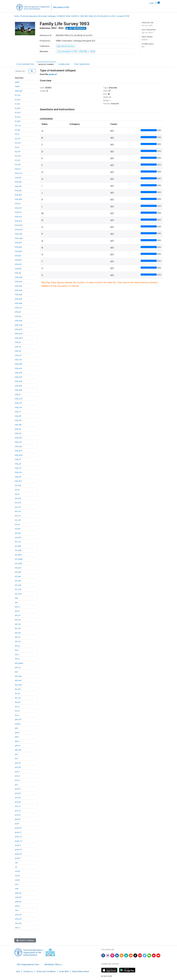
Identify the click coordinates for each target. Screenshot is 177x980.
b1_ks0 (18, 99)
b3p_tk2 (18, 481)
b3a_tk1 (18, 256)
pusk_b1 (18, 828)
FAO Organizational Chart (28, 964)
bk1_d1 (18, 615)
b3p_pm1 (19, 451)
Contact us (28, 971)
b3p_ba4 (19, 381)
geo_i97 (18, 719)
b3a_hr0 (18, 208)
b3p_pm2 (19, 455)
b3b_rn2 (18, 360)
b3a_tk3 (18, 264)
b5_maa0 (19, 559)
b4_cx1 (18, 516)
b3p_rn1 (18, 468)
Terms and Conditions (46, 971)
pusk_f (18, 858)
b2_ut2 (18, 164)
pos (17, 758)
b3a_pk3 (19, 251)
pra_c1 (18, 806)
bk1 (16, 602)
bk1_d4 (18, 628)
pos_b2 (18, 767)
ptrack (18, 819)
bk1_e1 (18, 637)
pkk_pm (18, 750)
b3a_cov (19, 173)
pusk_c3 (18, 841)
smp (17, 888)
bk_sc (17, 706)
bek (17, 598)
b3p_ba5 (19, 386)
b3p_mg (18, 446)
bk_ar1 (18, 693)
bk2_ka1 (18, 680)
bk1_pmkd (19, 663)
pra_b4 (18, 802)
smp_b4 (18, 902)
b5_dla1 (18, 546)
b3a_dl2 (18, 182)
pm (16, 754)
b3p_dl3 (18, 420)
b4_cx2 (18, 520)
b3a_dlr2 (19, 199)
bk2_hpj (18, 676)
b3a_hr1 (18, 212)
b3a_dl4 (18, 190)
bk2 (17, 672)
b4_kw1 (18, 533)
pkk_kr (18, 745)
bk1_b (17, 611)
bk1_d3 (18, 624)
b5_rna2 (18, 594)
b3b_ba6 (19, 303)
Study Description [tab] (25, 64)
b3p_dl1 (18, 416)
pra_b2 (18, 793)
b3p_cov (19, 407)
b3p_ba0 (19, 364)
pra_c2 (18, 811)
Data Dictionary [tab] (46, 64)
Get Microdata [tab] (82, 64)
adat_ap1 (19, 91)
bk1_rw (18, 667)
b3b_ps (18, 342)
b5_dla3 (18, 555)
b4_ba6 (18, 485)
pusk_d (18, 845)
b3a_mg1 (19, 234)
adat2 (17, 86)
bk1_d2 (18, 620)
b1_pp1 (18, 121)
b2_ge (18, 130)
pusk (17, 823)
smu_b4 (18, 923)
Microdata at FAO (61, 7)
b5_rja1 (18, 576)
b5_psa (18, 568)
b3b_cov (19, 308)
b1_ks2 (18, 108)
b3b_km (18, 316)
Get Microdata (76, 28)
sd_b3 (17, 875)
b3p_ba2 (19, 373)
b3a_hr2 (18, 217)
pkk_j (17, 741)
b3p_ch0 (19, 399)
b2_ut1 (18, 160)
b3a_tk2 (18, 260)
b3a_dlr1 (18, 195)
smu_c (18, 927)
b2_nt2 (18, 156)
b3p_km (18, 433)
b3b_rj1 (18, 347)
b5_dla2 (18, 550)
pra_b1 (18, 789)
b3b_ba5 (19, 299)
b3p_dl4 (18, 425)
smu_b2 (18, 915)
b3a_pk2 (19, 247)
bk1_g (17, 646)
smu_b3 (18, 919)
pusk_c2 (18, 836)
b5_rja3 (18, 585)
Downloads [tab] (64, 64)
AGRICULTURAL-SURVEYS (68, 16)
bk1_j (17, 654)
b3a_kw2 (19, 225)
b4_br (17, 494)
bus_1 (17, 715)
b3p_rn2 (18, 472)
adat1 (17, 82)
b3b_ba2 (19, 286)
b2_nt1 (18, 151)
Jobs (18, 971)
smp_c (18, 906)
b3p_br (18, 394)
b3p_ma (18, 442)
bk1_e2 (18, 641)
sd (16, 867)
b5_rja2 (18, 581)
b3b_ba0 (19, 277)
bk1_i (17, 650)
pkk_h (17, 732)
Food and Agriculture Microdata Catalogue (38, 16)
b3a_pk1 (18, 242)
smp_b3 (18, 897)
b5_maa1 (19, 563)
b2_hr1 (18, 138)
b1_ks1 (18, 104)
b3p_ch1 (18, 403)
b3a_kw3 (19, 229)
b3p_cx (18, 412)
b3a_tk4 (18, 269)
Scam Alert (64, 971)
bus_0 (17, 711)
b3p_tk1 (18, 477)
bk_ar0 (18, 689)
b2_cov (18, 125)
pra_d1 (18, 815)
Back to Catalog (25, 940)
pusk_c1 (18, 832)
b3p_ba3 (19, 377)
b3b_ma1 (19, 321)
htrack (18, 724)
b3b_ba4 (19, 294)
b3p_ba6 (19, 390)
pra (16, 784)
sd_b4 (17, 880)
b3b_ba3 (19, 290)
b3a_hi (18, 203)
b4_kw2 (18, 537)
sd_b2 (17, 871)
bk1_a (17, 607)
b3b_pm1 (19, 329)
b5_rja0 (18, 572)
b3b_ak (18, 273)
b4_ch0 (18, 503)
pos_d (17, 776)
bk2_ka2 (18, 685)
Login (152, 3)
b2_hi (17, 134)
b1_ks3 (18, 112)
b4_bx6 (18, 498)
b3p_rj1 (18, 459)
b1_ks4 (18, 117)
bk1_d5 (18, 633)
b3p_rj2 (18, 464)
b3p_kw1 (19, 438)
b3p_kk (18, 429)
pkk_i (17, 737)
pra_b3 (18, 797)
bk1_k (17, 659)
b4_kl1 (17, 524)
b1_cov (18, 95)
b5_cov (18, 542)
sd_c (17, 884)
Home (17, 16)
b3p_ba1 (18, 368)
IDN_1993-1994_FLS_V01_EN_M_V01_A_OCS (98, 16)
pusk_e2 (18, 854)
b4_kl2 (18, 529)
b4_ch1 (18, 507)
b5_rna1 (18, 589)
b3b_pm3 (19, 338)
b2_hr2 (18, 143)
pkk (16, 728)
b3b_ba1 (18, 281)
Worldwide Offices (53, 964)
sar (16, 863)
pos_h (17, 780)
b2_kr (17, 147)
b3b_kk (18, 312)
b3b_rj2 (18, 351)
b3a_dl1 (18, 178)
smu (17, 910)
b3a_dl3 (18, 186)
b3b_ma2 (19, 325)
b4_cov (18, 511)
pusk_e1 (18, 849)
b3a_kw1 (19, 221)
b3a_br (18, 169)
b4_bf (17, 490)
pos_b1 (18, 763)
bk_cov (18, 698)
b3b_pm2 (19, 333)
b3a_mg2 (19, 238)
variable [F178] (123, 16)
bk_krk (18, 702)
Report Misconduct (81, 971)
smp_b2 (18, 893)
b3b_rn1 (18, 355)
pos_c (17, 771)
